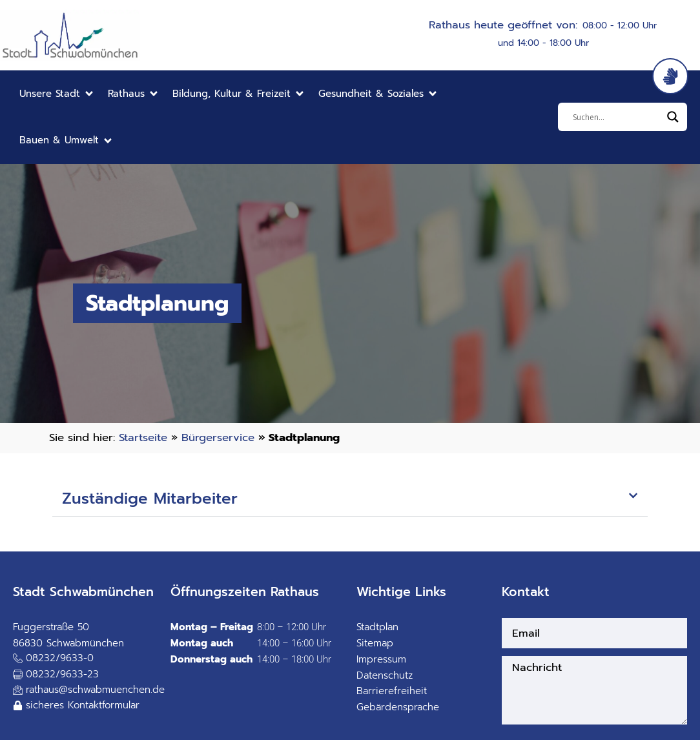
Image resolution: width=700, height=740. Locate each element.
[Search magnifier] (673, 117)
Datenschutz (385, 675)
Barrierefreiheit (392, 691)
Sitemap (375, 643)
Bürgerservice (218, 437)
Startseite (143, 437)
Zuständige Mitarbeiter (150, 498)
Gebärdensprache (398, 707)
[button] (57, 94)
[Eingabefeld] (617, 117)
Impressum (381, 659)
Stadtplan (377, 627)
